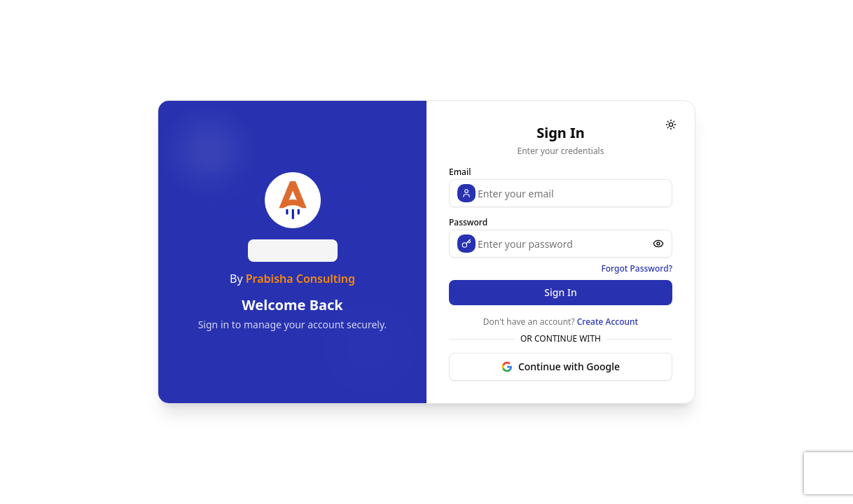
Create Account (608, 322)
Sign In (560, 292)
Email (460, 172)
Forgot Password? (637, 269)
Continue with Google (561, 366)
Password (468, 222)
